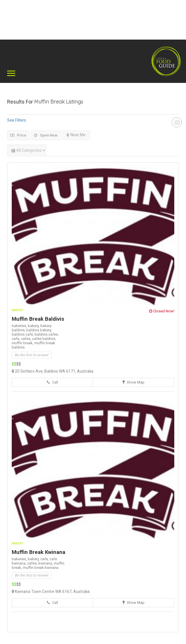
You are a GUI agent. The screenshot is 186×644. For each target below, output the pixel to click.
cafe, (16, 339)
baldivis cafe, (23, 334)
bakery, (34, 326)
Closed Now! (162, 311)
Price (18, 135)
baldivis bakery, (39, 330)
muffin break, (23, 343)
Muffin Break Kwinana (38, 552)
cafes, (26, 339)
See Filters (17, 120)
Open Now (46, 135)
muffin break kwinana (41, 568)
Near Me (76, 135)
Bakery (18, 310)
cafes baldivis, (44, 339)
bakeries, (20, 326)
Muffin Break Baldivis (38, 319)
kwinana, (46, 563)
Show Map (133, 382)
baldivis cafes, (47, 334)
